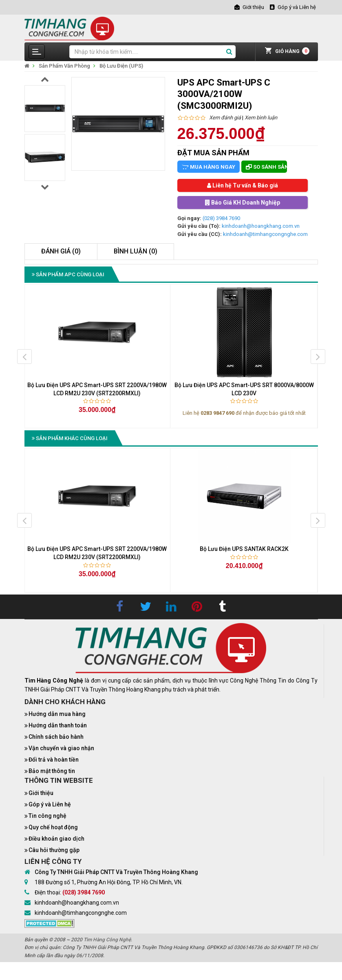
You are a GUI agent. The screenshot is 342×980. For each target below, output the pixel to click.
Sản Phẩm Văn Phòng (64, 66)
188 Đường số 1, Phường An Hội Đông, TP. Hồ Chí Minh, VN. (109, 882)
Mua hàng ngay (209, 167)
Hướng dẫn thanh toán (58, 725)
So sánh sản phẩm (266, 167)
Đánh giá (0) (61, 251)
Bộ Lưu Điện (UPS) (121, 66)
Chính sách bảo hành (56, 737)
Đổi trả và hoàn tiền (54, 760)
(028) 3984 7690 (221, 218)
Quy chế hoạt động (53, 827)
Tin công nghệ (47, 816)
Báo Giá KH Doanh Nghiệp (243, 203)
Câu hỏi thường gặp (54, 850)
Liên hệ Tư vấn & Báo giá (243, 185)
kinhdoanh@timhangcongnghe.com (265, 234)
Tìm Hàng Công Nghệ (107, 940)
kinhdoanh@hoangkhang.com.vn (261, 226)
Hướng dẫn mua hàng (57, 714)
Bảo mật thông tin (52, 771)
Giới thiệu (41, 793)
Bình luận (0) (136, 251)
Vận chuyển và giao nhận (61, 748)
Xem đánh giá (225, 118)
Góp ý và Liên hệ (50, 804)
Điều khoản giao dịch (56, 839)
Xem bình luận (261, 118)
